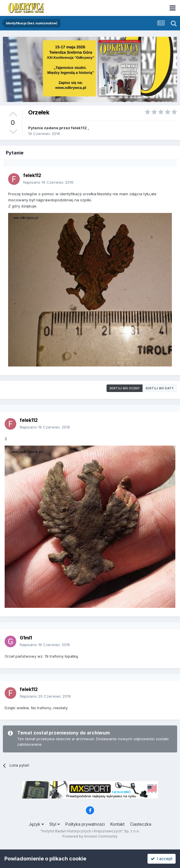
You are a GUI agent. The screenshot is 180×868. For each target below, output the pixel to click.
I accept (162, 859)
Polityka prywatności (85, 824)
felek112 (79, 128)
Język (36, 824)
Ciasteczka (141, 824)
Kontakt (117, 824)
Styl (55, 824)
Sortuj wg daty (160, 388)
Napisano (48, 182)
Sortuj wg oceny (125, 388)
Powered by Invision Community (90, 836)
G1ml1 (26, 638)
